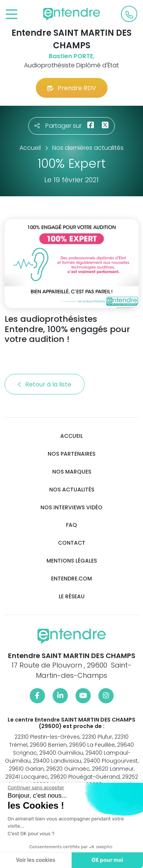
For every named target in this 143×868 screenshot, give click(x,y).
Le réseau (72, 597)
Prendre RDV (72, 88)
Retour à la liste (45, 384)
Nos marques (72, 472)
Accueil (71, 436)
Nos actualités (72, 490)
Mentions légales (72, 561)
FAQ (71, 525)
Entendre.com (71, 579)
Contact (72, 543)
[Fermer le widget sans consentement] (35, 788)
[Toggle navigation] (12, 15)
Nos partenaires (71, 454)
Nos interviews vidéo (71, 508)
